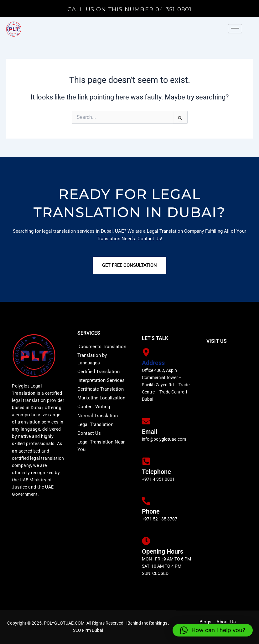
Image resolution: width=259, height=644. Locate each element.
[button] (213, 630)
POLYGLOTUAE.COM (64, 623)
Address (153, 363)
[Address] (146, 352)
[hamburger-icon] (235, 29)
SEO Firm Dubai (88, 630)
